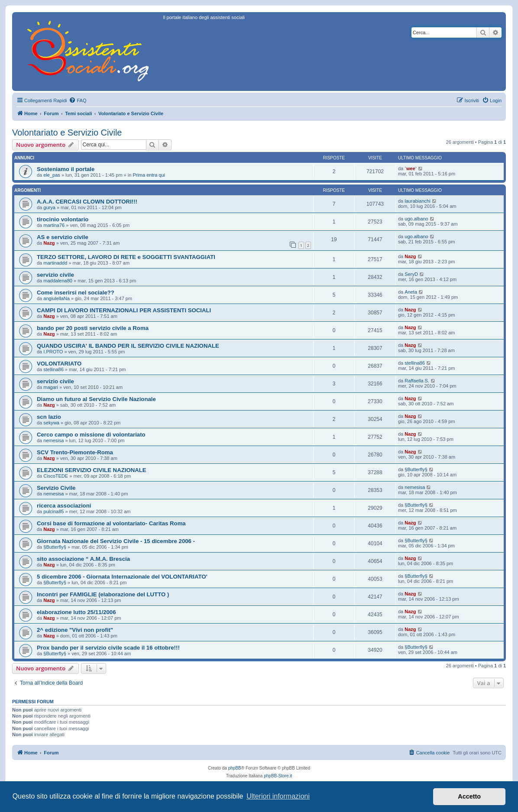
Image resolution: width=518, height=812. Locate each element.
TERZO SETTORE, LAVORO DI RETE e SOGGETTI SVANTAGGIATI (126, 257)
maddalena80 (58, 281)
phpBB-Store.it (278, 776)
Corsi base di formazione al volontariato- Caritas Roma (111, 523)
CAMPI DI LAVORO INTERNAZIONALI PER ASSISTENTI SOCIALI (124, 310)
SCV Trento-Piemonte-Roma (75, 452)
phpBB (235, 768)
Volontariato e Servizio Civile (67, 133)
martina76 (54, 225)
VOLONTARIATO (59, 364)
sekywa (51, 423)
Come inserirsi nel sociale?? (76, 293)
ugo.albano (416, 219)
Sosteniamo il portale (66, 169)
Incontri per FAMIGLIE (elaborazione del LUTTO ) (103, 594)
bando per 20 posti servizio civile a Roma (93, 328)
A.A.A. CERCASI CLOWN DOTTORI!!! (87, 202)
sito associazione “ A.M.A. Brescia (83, 559)
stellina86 (53, 369)
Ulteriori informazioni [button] (278, 796)
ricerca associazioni (64, 506)
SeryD (411, 274)
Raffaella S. (417, 381)
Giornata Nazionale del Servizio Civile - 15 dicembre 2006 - (116, 541)
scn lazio (49, 417)
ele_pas (52, 175)
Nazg (49, 243)
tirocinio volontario (63, 219)
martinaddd (55, 263)
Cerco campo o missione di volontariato (91, 435)
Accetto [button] (469, 796)
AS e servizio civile (63, 237)
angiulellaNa (57, 298)
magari (51, 387)
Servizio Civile (56, 488)
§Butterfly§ (416, 469)
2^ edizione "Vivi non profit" (75, 630)
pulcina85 (53, 511)
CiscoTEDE (56, 476)
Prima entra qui (149, 175)
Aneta (411, 292)
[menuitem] (78, 100)
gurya (49, 207)
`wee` (411, 168)
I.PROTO (53, 352)
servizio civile (55, 275)
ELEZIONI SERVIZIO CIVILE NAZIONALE (92, 470)
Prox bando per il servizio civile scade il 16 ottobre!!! (108, 648)
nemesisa (53, 440)
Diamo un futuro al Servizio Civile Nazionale (96, 399)
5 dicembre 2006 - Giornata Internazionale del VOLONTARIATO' (122, 577)
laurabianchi (417, 201)
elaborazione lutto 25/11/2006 (76, 612)
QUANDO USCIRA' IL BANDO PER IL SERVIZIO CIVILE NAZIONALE (128, 346)
